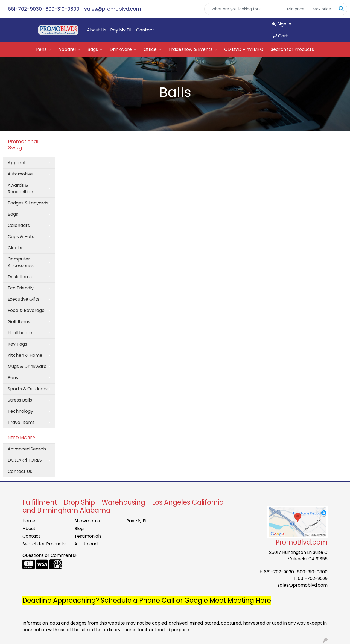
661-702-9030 (25, 9)
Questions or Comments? (50, 555)
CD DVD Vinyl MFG (244, 49)
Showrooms (87, 521)
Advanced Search (27, 449)
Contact (145, 30)
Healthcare (20, 333)
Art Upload (86, 544)
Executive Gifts (24, 299)
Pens (44, 49)
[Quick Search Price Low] (297, 9)
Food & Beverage (26, 310)
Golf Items (19, 322)
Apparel (69, 49)
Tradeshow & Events (193, 49)
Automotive (20, 174)
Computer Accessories (21, 262)
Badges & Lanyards (28, 203)
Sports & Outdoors (28, 389)
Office (152, 49)
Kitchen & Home (25, 355)
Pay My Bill (121, 30)
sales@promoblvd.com (113, 9)
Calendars (19, 225)
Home (29, 521)
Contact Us (20, 471)
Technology (20, 411)
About (29, 529)
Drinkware (123, 49)
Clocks (15, 248)
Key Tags (17, 344)
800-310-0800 (62, 9)
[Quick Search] (244, 9)
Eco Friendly (21, 288)
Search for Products (292, 49)
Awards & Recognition (20, 188)
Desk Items (20, 277)
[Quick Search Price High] (323, 9)
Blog (79, 529)
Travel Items (21, 422)
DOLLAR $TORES (25, 460)
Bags (95, 49)
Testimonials (88, 536)
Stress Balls (20, 400)
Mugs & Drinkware (27, 366)
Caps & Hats (21, 237)
